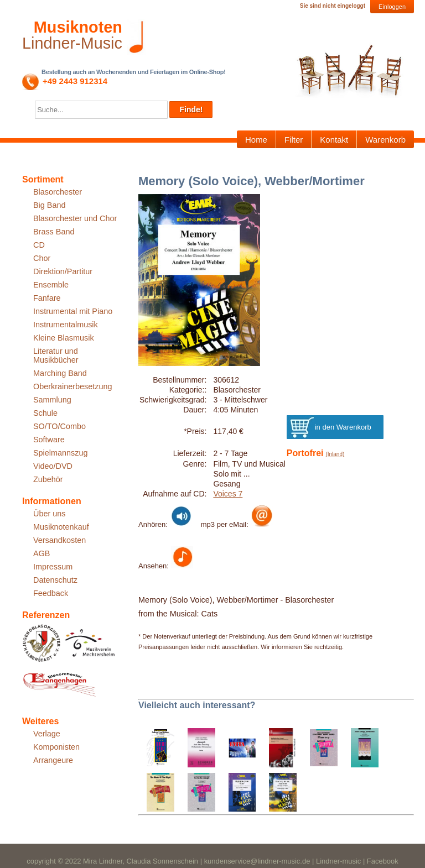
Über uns (49, 514)
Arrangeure (53, 760)
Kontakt (334, 140)
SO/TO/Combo (59, 426)
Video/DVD (53, 466)
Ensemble (51, 285)
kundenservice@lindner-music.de (257, 861)
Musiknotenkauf (61, 527)
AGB (42, 553)
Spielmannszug (60, 453)
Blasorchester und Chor (75, 218)
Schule (45, 413)
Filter (294, 140)
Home (256, 140)
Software (49, 440)
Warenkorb (385, 140)
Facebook (383, 861)
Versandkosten (59, 540)
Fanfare (47, 298)
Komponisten (56, 747)
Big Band (49, 205)
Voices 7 (228, 494)
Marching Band (60, 373)
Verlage (47, 734)
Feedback (51, 593)
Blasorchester (58, 192)
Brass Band (54, 232)
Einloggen (392, 7)
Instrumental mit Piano (73, 311)
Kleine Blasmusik (64, 338)
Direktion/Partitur (63, 271)
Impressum (53, 567)
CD (39, 245)
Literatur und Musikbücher (56, 355)
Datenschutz (55, 580)
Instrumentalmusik (66, 325)
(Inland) (335, 454)
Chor (42, 258)
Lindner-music (338, 861)
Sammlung (52, 400)
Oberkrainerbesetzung (72, 386)
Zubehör (48, 479)
